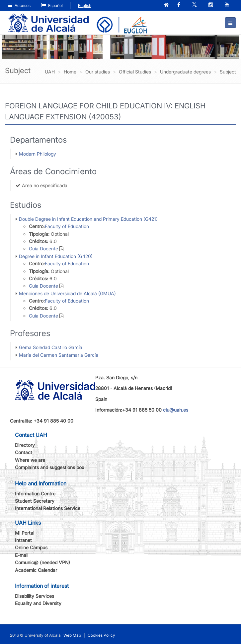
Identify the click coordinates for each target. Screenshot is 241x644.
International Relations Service (48, 508)
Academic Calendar (36, 570)
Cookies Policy (101, 635)
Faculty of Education (67, 226)
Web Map (72, 635)
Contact (24, 452)
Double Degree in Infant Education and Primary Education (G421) (88, 219)
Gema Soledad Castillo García (51, 347)
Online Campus (31, 547)
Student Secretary (35, 501)
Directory (25, 445)
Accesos (19, 5)
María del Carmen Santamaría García (59, 355)
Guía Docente (43, 249)
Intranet (23, 540)
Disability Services (35, 596)
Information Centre (35, 494)
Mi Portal (25, 533)
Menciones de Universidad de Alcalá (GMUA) (67, 293)
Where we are (30, 460)
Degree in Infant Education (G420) (56, 256)
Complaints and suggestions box (50, 467)
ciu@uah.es (176, 410)
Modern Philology (38, 154)
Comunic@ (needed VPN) (42, 562)
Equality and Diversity (38, 603)
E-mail (22, 555)
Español (52, 5)
